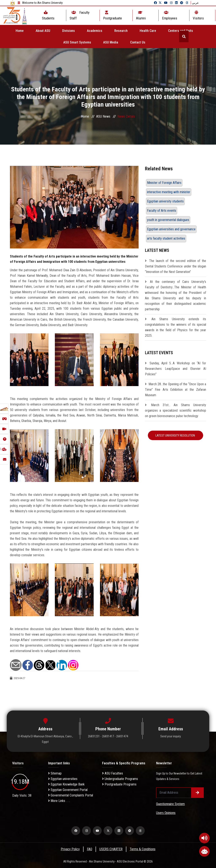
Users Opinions (166, 813)
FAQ (90, 849)
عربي (195, 3)
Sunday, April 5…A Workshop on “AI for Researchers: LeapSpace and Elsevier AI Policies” (175, 369)
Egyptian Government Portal (68, 790)
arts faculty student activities (166, 238)
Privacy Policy (70, 849)
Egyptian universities (63, 779)
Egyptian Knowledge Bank (66, 784)
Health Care (148, 31)
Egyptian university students (165, 201)
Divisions (69, 31)
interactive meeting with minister (169, 192)
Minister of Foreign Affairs (164, 183)
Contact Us (138, 42)
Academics (95, 31)
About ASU (43, 31)
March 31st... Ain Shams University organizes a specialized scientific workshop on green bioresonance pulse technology (175, 410)
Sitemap (55, 773)
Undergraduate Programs (120, 779)
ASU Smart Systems (77, 42)
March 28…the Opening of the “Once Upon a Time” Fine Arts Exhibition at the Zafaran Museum (175, 390)
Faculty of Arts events (162, 211)
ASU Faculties (113, 773)
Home (20, 31)
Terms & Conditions (143, 849)
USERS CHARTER (111, 849)
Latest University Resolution (175, 435)
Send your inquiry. (171, 736)
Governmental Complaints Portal (71, 795)
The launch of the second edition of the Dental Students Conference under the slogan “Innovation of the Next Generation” (175, 266)
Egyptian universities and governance (171, 229)
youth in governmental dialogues (168, 220)
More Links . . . (59, 801)
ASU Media (111, 42)
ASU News (103, 116)
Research (121, 31)
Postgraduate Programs (119, 784)
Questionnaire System (170, 804)
